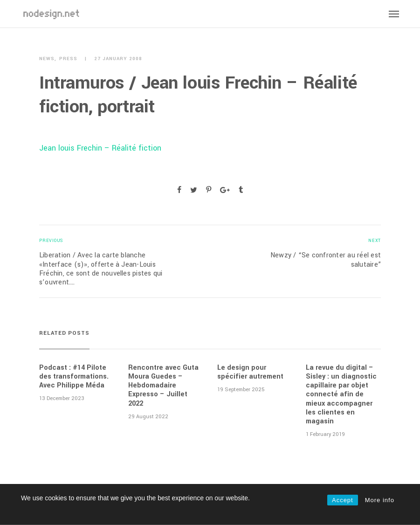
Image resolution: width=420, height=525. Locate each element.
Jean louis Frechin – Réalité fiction (100, 148)
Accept (343, 500)
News (47, 59)
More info (380, 500)
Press (68, 59)
